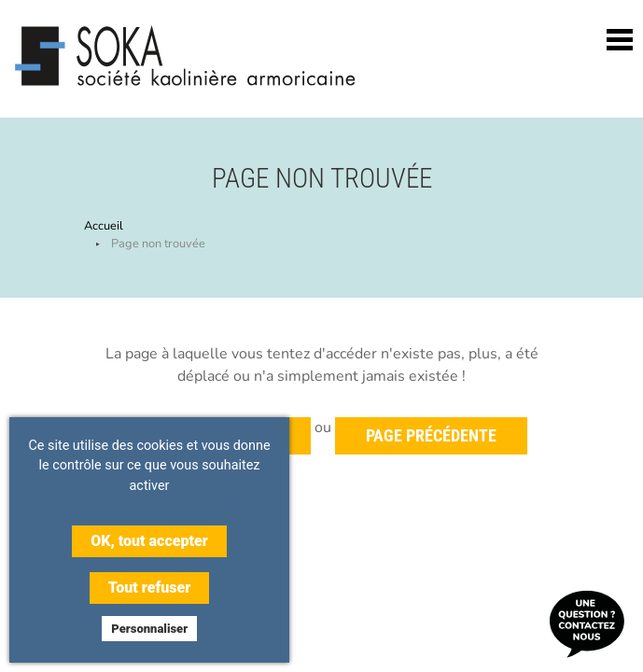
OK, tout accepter (149, 541)
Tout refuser (149, 588)
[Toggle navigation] (620, 40)
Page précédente (431, 436)
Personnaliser (149, 629)
